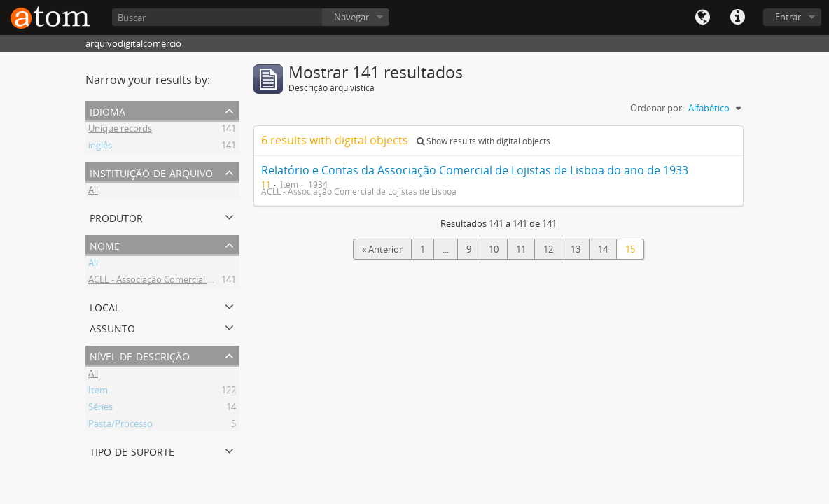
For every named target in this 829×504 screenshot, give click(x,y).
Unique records (120, 130)
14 (603, 249)
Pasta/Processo (120, 426)
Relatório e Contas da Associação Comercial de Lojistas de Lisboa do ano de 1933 (475, 170)
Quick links (737, 17)
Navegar (351, 17)
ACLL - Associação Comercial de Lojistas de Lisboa (191, 281)
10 (494, 249)
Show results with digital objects (483, 141)
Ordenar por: (657, 108)
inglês (100, 147)
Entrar (788, 17)
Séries (100, 409)
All (93, 192)
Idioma (702, 17)
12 (548, 249)
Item (98, 392)
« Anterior (382, 249)
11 (521, 249)
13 (576, 249)
